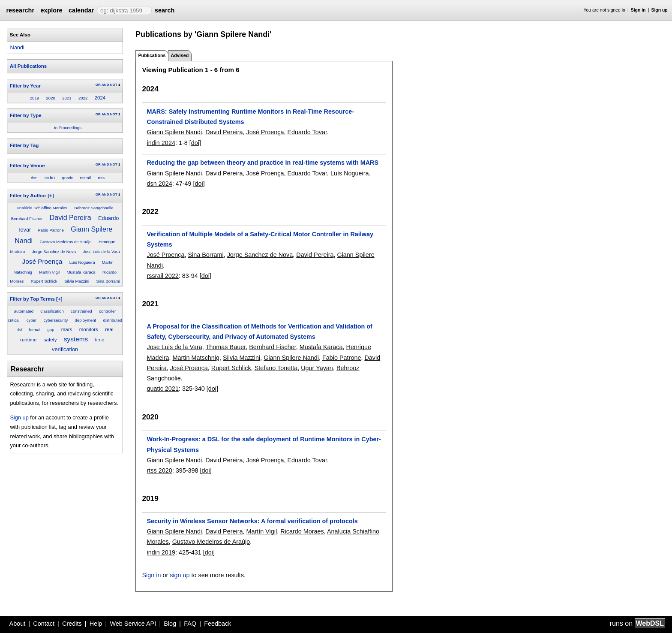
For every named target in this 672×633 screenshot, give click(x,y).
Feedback (217, 624)
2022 (83, 98)
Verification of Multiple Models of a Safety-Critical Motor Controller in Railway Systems (260, 239)
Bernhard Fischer (27, 219)
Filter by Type (26, 115)
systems (76, 339)
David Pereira (70, 218)
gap (51, 330)
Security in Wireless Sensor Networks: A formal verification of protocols (252, 521)
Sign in (638, 10)
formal (34, 330)
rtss (101, 178)
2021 (67, 98)
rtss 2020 (159, 470)
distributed (113, 320)
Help (96, 624)
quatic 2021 (162, 389)
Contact (44, 624)
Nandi (17, 47)
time (100, 340)
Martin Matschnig (196, 358)
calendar (81, 10)
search (165, 10)
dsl (19, 330)
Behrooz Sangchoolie (94, 208)
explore (51, 10)
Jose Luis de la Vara (101, 252)
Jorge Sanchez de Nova (54, 252)
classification (52, 311)
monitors (89, 329)
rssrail (86, 178)
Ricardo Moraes (302, 531)
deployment (86, 320)
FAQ (190, 624)
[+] (51, 196)
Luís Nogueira (82, 262)
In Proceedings (68, 128)
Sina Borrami (108, 281)
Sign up (660, 10)
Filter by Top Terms (32, 299)
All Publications (28, 66)
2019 (34, 98)
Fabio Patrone (51, 230)
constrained (81, 311)
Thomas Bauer (226, 347)
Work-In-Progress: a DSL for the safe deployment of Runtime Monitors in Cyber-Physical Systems (264, 444)
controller (107, 311)
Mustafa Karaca (81, 272)
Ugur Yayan (317, 368)
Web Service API (133, 624)
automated (24, 311)
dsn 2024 (159, 184)
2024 (100, 98)
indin (50, 178)
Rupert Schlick (44, 281)
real (109, 329)
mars (67, 329)
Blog (170, 624)
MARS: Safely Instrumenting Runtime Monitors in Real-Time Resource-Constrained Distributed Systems (250, 117)
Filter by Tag (24, 145)
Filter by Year (25, 86)
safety (50, 340)
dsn (34, 178)
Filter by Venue (27, 166)
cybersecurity (56, 320)
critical (13, 320)
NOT (114, 85)
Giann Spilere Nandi (174, 132)
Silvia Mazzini (77, 281)
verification (65, 349)
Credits (72, 624)
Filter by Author (28, 196)
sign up (180, 575)
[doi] (195, 143)
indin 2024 (161, 143)
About (18, 624)
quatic (68, 178)
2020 (50, 98)
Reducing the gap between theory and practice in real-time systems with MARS (262, 163)
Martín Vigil (49, 272)
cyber (31, 320)
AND (105, 85)
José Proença (42, 261)
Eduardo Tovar (307, 132)
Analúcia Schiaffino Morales (42, 208)
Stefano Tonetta (276, 368)
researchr (20, 10)
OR (98, 85)
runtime (28, 340)
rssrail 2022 (162, 276)
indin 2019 (161, 552)
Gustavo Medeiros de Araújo (66, 242)
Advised (180, 55)
